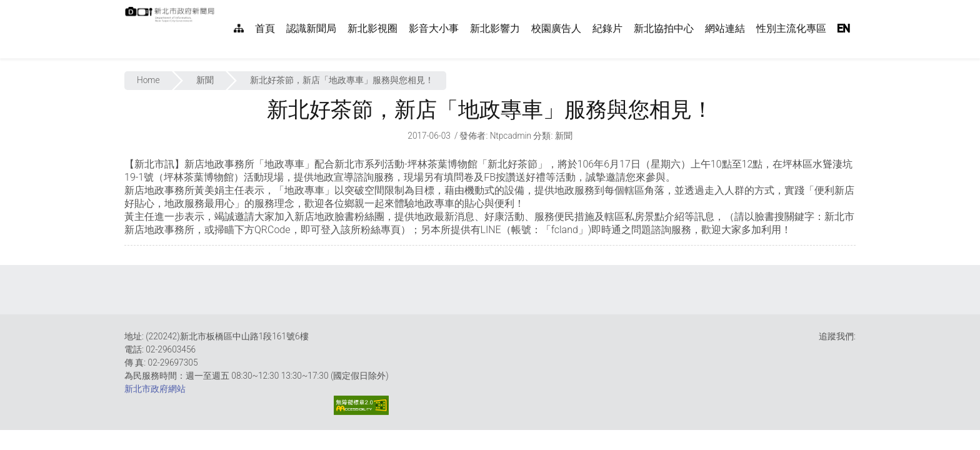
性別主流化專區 (791, 28)
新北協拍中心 (664, 28)
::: (221, 7)
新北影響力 (495, 28)
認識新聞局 (311, 28)
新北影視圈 (372, 28)
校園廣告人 (556, 28)
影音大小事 (434, 28)
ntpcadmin (511, 136)
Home (148, 80)
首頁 (265, 28)
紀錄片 (607, 28)
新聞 (205, 80)
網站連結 (725, 28)
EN (844, 28)
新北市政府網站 (155, 389)
